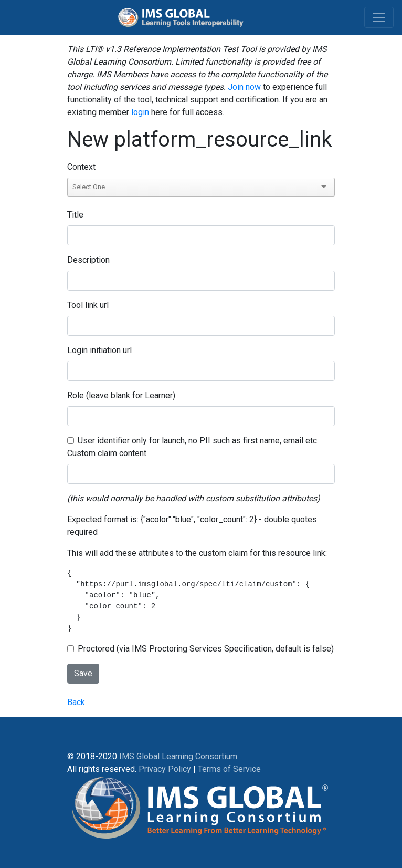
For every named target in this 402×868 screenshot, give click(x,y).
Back (76, 702)
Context (81, 167)
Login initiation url (99, 350)
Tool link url (88, 305)
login (140, 112)
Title (75, 215)
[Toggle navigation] (379, 17)
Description (88, 260)
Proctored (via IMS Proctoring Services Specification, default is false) (206, 649)
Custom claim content (107, 453)
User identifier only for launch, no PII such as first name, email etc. (198, 441)
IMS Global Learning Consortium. (179, 756)
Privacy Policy (165, 769)
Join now (244, 87)
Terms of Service (229, 769)
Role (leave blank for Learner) (121, 395)
